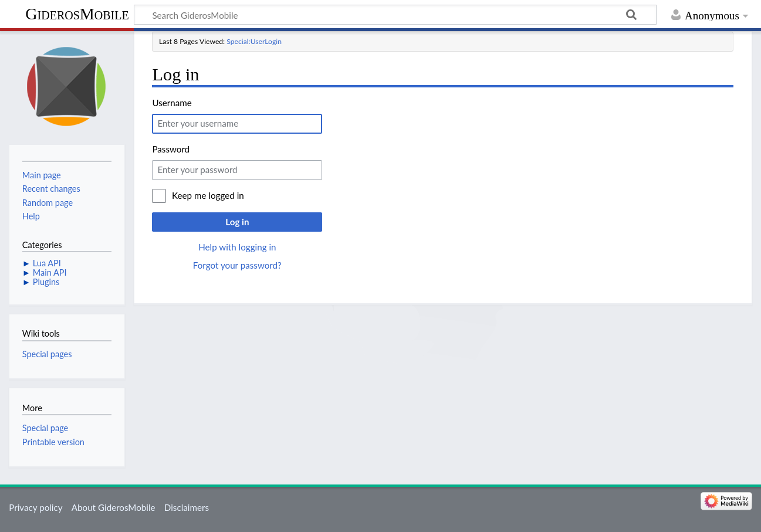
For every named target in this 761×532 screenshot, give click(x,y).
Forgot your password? (237, 265)
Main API (50, 272)
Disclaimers (187, 507)
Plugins (46, 282)
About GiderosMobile (114, 507)
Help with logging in (237, 247)
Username (172, 103)
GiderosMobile (77, 14)
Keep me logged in (208, 195)
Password (171, 149)
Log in (237, 222)
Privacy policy (35, 507)
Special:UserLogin (254, 41)
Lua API (47, 263)
